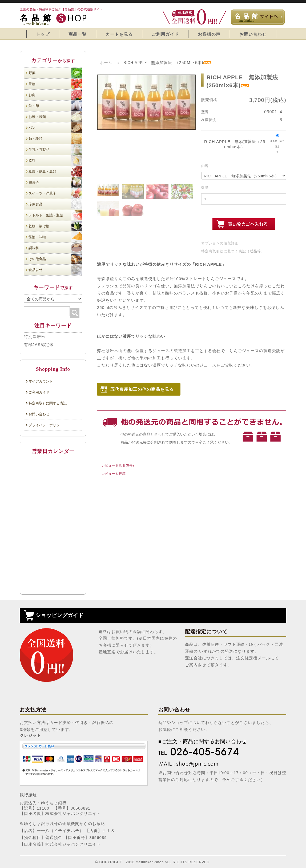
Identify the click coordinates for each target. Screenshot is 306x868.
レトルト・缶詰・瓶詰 (55, 215)
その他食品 (55, 259)
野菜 (55, 73)
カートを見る (119, 34)
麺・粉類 (55, 139)
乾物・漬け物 (55, 226)
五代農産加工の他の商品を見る (142, 389)
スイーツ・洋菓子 (55, 193)
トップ (43, 34)
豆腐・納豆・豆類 (55, 171)
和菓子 (55, 182)
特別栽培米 (35, 337)
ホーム (106, 63)
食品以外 (55, 270)
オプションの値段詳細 (220, 243)
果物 (55, 84)
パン (55, 128)
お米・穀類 (55, 117)
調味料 (55, 248)
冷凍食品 (55, 204)
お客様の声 (209, 34)
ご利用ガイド (165, 34)
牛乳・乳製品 (55, 150)
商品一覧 (78, 34)
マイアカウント (41, 381)
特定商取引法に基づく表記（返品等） (233, 251)
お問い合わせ (253, 34)
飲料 (55, 160)
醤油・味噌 (55, 237)
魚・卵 (55, 106)
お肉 (55, 95)
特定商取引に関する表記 (48, 403)
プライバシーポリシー (46, 425)
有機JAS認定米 (39, 345)
